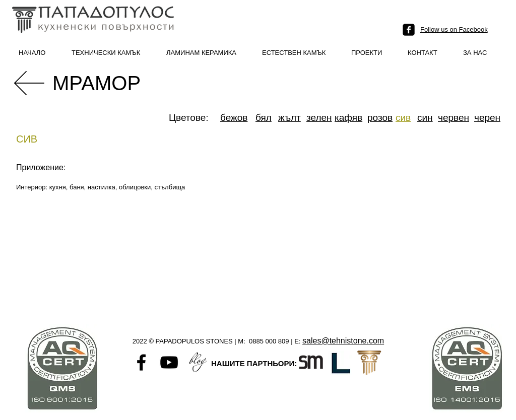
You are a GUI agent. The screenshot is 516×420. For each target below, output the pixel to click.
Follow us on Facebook (454, 29)
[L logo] (340, 363)
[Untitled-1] (197, 362)
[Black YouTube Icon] (169, 362)
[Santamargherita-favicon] (311, 363)
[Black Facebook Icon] (141, 362)
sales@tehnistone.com (343, 341)
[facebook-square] (409, 30)
